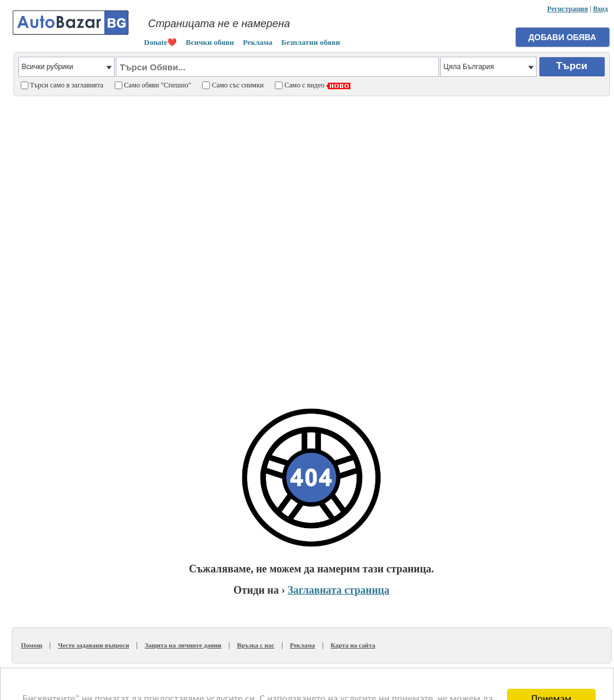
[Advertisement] (148, 244)
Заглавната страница (339, 590)
